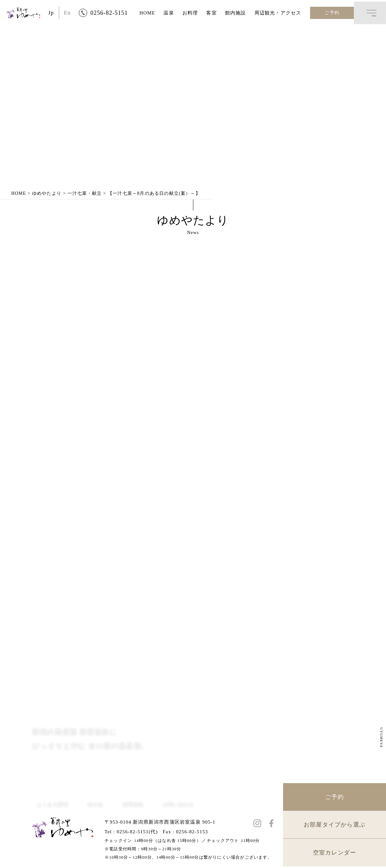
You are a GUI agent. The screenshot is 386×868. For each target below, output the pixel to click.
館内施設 (236, 13)
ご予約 (332, 13)
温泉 (169, 13)
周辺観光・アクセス (278, 13)
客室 (211, 13)
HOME (147, 13)
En (67, 13)
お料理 (190, 13)
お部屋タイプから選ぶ (335, 826)
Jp (51, 13)
